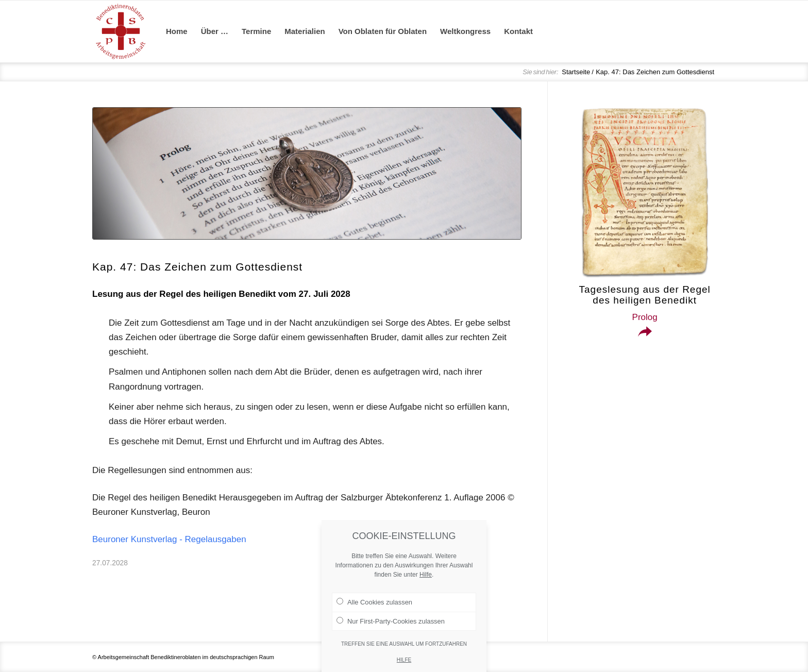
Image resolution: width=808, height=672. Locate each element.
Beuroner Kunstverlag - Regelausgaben (169, 539)
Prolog (645, 317)
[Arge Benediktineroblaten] (121, 31)
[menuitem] (177, 31)
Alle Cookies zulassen (374, 621)
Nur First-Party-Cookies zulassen (391, 640)
